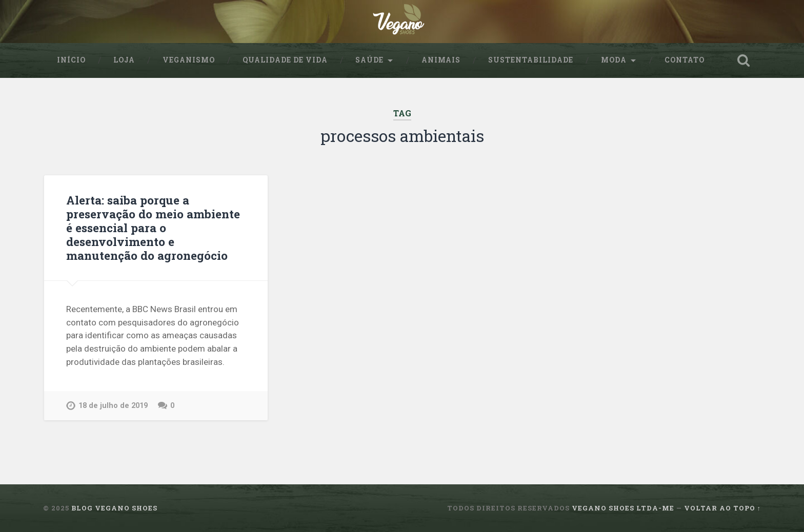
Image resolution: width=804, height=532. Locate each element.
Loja (124, 60)
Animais (441, 60)
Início (71, 60)
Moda (614, 60)
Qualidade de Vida (285, 60)
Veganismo (189, 60)
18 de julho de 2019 (113, 406)
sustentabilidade (531, 60)
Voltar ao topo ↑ (722, 508)
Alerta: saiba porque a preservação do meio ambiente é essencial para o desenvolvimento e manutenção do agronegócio (153, 228)
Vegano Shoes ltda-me (623, 508)
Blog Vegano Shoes (114, 508)
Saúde (369, 60)
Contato (685, 60)
